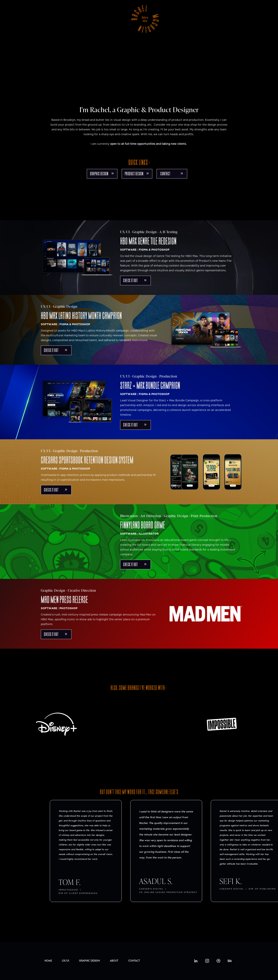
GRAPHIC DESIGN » (102, 174)
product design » (137, 174)
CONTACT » (172, 174)
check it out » (135, 280)
